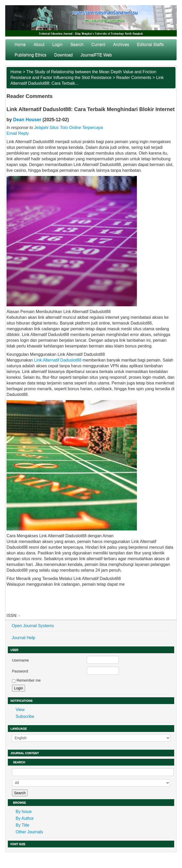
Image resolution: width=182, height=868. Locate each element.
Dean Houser (27, 120)
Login (57, 44)
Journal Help (23, 638)
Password (20, 671)
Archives (121, 44)
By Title (22, 825)
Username (20, 660)
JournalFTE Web (96, 55)
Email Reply (18, 133)
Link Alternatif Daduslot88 (58, 360)
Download (63, 55)
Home (20, 44)
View (20, 710)
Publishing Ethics (31, 55)
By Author (25, 818)
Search (77, 44)
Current (98, 44)
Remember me (29, 680)
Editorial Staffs (150, 44)
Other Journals (29, 832)
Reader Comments (134, 78)
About (39, 44)
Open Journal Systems (33, 626)
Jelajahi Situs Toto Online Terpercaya (69, 128)
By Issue (24, 812)
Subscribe (25, 716)
